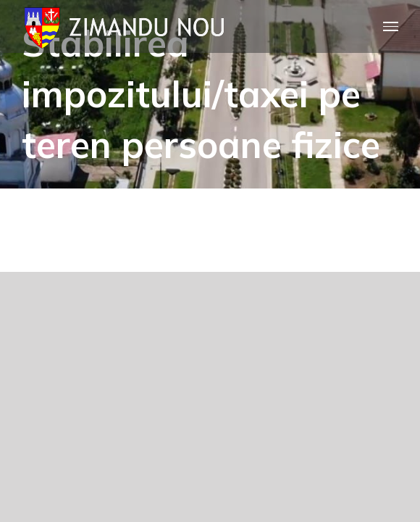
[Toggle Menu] (391, 26)
